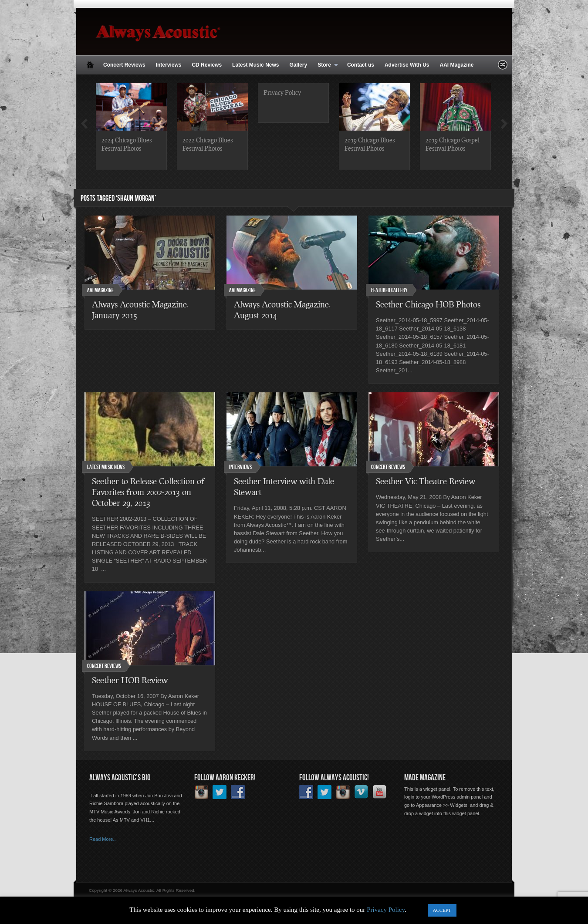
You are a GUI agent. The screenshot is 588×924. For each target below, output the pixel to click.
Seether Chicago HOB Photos (428, 304)
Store (325, 65)
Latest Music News (255, 65)
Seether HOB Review (130, 680)
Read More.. (103, 839)
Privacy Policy (282, 92)
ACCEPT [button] (442, 910)
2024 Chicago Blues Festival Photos (127, 144)
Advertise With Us (407, 65)
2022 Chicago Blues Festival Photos (208, 144)
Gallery (298, 65)
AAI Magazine (456, 65)
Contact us (361, 65)
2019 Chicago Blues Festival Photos (370, 144)
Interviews (169, 65)
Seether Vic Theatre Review (426, 481)
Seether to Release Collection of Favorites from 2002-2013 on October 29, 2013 (148, 492)
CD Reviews (207, 65)
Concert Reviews (124, 65)
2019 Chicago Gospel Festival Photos (453, 144)
